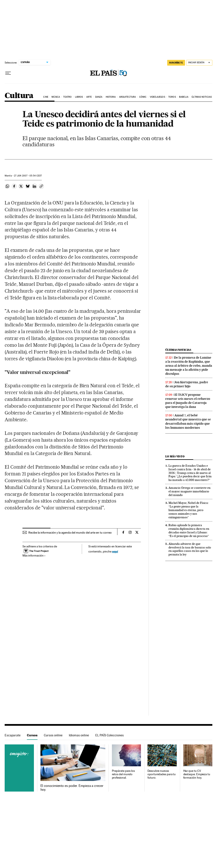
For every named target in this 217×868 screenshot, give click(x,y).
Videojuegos (157, 97)
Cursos (32, 735)
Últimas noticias (202, 97)
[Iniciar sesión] (199, 63)
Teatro (67, 97)
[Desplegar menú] (8, 73)
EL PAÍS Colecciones (110, 735)
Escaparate (13, 735)
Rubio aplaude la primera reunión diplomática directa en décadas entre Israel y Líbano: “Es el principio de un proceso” (189, 531)
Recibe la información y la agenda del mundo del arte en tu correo (70, 533)
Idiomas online (79, 735)
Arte (89, 97)
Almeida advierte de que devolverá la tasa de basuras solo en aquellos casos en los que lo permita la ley (190, 549)
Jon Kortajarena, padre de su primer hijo (187, 384)
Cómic (143, 97)
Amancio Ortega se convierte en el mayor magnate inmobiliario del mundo (189, 491)
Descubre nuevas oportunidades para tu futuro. (162, 774)
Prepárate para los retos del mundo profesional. (123, 774)
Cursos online (53, 735)
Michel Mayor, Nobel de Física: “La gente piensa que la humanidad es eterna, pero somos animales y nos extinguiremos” (188, 510)
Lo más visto (175, 456)
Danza (99, 97)
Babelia (184, 97)
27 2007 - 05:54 (28, 176)
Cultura (19, 96)
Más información (34, 555)
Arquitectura (127, 97)
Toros (172, 97)
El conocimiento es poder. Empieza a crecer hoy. (72, 788)
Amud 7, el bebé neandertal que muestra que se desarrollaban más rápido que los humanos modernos (188, 421)
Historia (111, 97)
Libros (79, 97)
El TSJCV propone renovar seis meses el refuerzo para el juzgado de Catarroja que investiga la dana (188, 401)
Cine (46, 97)
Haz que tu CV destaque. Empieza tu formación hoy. (197, 774)
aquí (115, 551)
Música (56, 97)
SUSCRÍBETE (176, 63)
